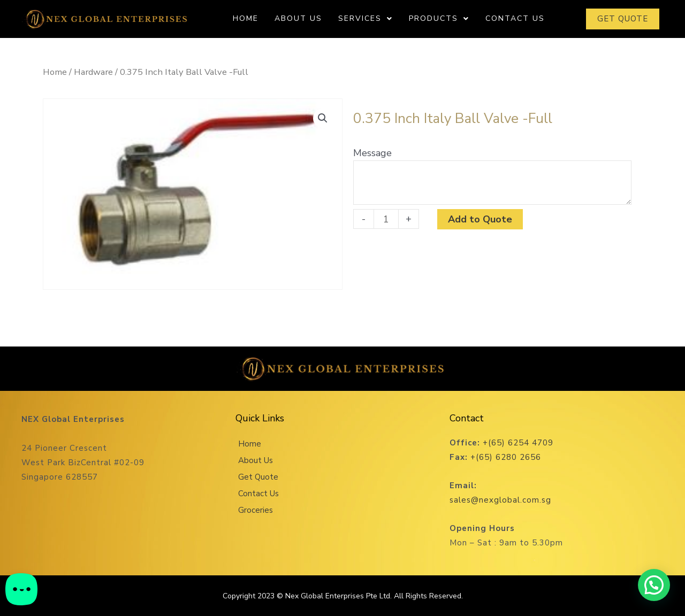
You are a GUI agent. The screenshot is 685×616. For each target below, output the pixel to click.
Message (372, 153)
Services (366, 18)
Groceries (256, 510)
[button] (323, 118)
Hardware (93, 72)
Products (439, 18)
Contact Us (515, 18)
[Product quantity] (386, 219)
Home (246, 18)
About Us (298, 18)
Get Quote (258, 477)
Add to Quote (480, 219)
